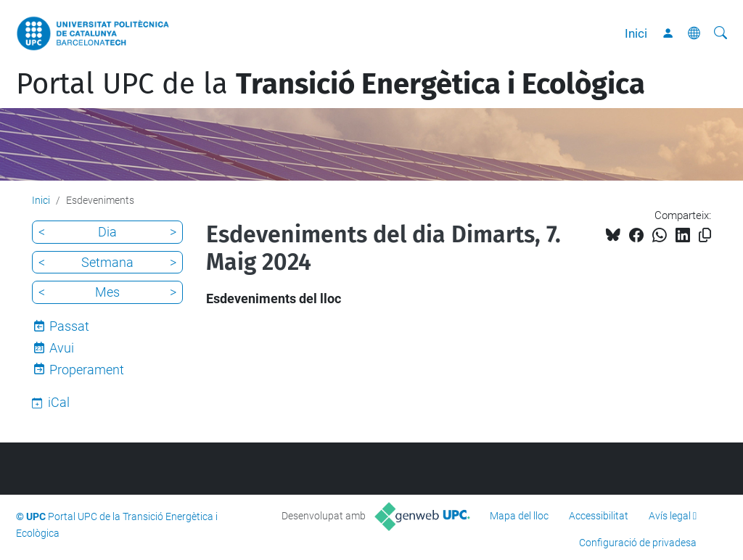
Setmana (107, 262)
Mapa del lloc (519, 516)
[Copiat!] (705, 235)
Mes (107, 292)
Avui (62, 348)
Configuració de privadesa (638, 543)
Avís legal (670, 516)
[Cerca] (721, 33)
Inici (636, 33)
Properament (87, 370)
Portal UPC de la (331, 84)
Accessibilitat (599, 516)
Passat (69, 326)
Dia (107, 232)
